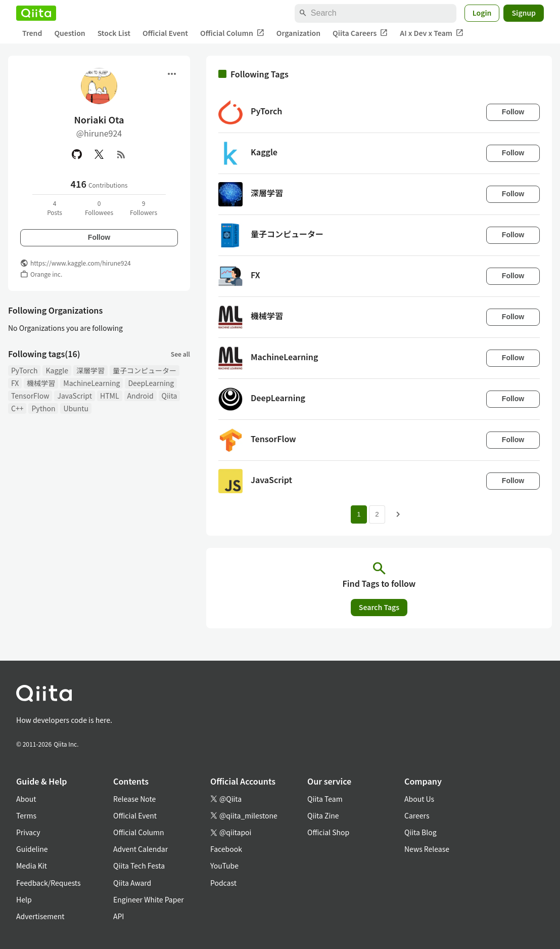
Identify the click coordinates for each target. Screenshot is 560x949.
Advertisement (40, 916)
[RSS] (121, 154)
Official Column (232, 33)
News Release (427, 849)
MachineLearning (91, 383)
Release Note (134, 799)
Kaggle (57, 370)
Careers (417, 815)
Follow (99, 237)
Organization (298, 33)
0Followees (99, 208)
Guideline (32, 849)
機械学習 (41, 383)
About (26, 799)
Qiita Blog (421, 832)
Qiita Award (132, 883)
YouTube (224, 866)
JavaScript (75, 396)
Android (141, 396)
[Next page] (398, 514)
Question (69, 33)
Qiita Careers (360, 33)
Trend (32, 33)
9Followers (144, 208)
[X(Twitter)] (99, 154)
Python (43, 408)
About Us (419, 799)
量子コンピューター (145, 370)
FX (15, 383)
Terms (26, 815)
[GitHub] (77, 154)
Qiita (170, 396)
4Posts (55, 208)
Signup (524, 13)
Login (482, 13)
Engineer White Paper (149, 899)
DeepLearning (151, 383)
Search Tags (379, 607)
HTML (110, 396)
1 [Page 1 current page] (359, 514)
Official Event (165, 33)
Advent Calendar (141, 849)
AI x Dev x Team (432, 33)
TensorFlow (30, 396)
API (119, 916)
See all (180, 354)
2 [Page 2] (377, 514)
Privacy (28, 832)
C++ (17, 408)
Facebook (226, 849)
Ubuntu (76, 408)
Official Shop (328, 832)
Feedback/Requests (49, 883)
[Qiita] (36, 13)
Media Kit (32, 866)
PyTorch (24, 370)
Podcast (223, 883)
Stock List (114, 33)
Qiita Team (325, 799)
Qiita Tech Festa (139, 866)
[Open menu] (172, 74)
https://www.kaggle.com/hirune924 (81, 263)
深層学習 (90, 370)
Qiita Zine (323, 815)
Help (24, 899)
